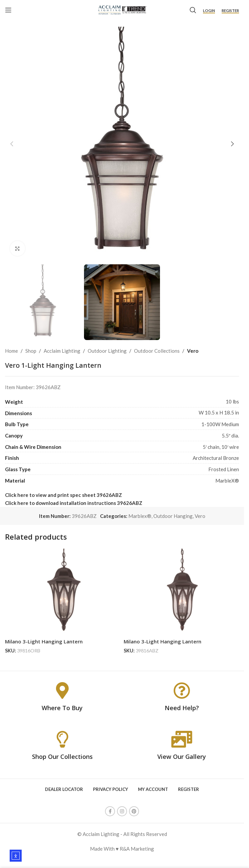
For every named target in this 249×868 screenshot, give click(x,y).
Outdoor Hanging (173, 516)
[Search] (193, 10)
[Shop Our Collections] (62, 739)
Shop (31, 351)
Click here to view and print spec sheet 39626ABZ (63, 495)
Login (209, 11)
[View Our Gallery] (182, 739)
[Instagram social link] (122, 811)
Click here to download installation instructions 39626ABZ (74, 503)
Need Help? (182, 708)
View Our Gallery (182, 757)
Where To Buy (62, 708)
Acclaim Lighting (62, 351)
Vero (193, 351)
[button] (12, 144)
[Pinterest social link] (134, 811)
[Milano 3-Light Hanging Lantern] (63, 592)
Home (11, 351)
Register (230, 11)
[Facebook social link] (110, 811)
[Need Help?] (182, 690)
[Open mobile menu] (8, 10)
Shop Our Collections (62, 757)
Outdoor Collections (157, 351)
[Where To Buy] (62, 690)
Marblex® (140, 516)
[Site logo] (122, 9)
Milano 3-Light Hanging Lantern (44, 641)
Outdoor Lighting (107, 351)
